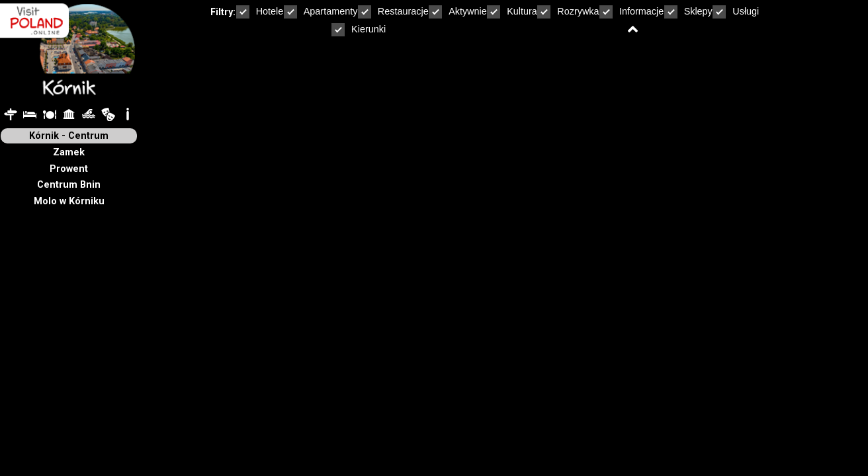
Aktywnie (458, 11)
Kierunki (359, 29)
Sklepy (688, 11)
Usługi (736, 11)
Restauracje (393, 11)
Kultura (512, 11)
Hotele (260, 11)
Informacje (631, 11)
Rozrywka (568, 11)
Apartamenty (321, 11)
